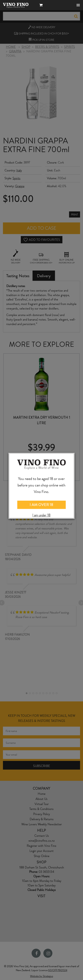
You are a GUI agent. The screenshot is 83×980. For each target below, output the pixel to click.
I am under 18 (41, 515)
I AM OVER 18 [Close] (41, 505)
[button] (42, 6)
